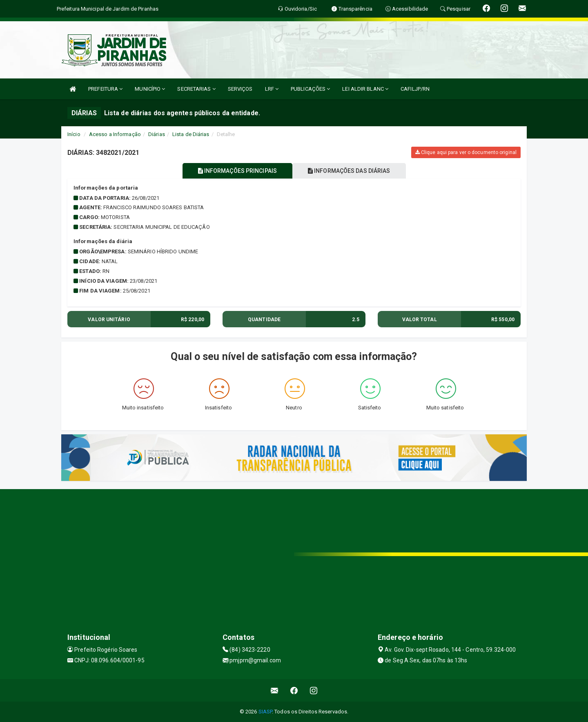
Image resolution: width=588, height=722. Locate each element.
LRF (272, 89)
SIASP (265, 712)
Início (74, 134)
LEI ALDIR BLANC (365, 89)
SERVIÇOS (240, 89)
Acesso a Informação (115, 134)
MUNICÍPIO (150, 89)
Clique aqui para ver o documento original (466, 152)
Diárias (157, 134)
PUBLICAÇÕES (310, 89)
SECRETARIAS (196, 89)
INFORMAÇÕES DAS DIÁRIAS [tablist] (351, 171)
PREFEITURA (105, 89)
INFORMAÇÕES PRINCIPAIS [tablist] (236, 171)
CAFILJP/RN (415, 89)
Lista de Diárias (191, 134)
